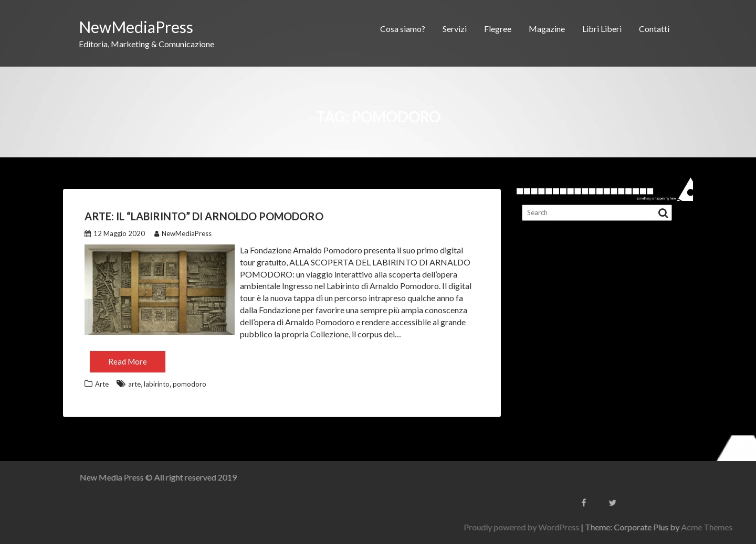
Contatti (654, 29)
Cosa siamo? (403, 29)
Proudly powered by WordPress (613, 527)
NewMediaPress (136, 27)
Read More (128, 361)
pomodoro (190, 384)
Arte (102, 384)
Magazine (547, 29)
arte (134, 384)
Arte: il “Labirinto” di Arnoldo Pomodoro (204, 216)
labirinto (157, 384)
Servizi (455, 29)
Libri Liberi (602, 29)
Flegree (498, 29)
